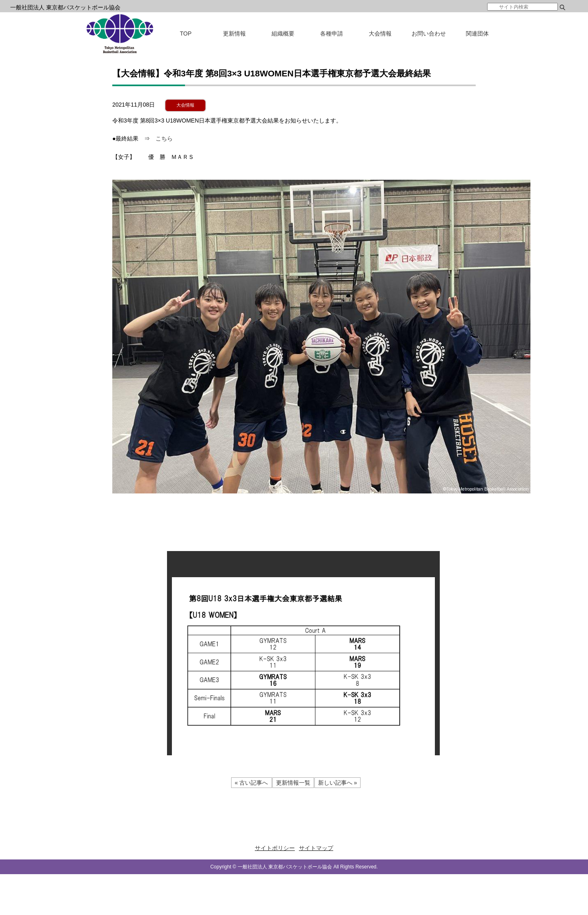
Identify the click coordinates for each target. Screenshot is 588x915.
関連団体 (477, 33)
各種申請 (332, 33)
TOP (186, 33)
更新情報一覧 (293, 783)
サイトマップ (316, 848)
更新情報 (234, 33)
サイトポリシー (275, 848)
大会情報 (380, 33)
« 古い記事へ (252, 783)
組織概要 (283, 33)
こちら (164, 138)
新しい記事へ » (338, 783)
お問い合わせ (429, 33)
